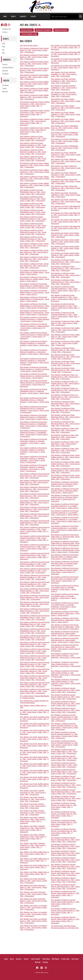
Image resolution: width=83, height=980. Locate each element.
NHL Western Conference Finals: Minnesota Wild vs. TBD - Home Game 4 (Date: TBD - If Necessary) (66, 424)
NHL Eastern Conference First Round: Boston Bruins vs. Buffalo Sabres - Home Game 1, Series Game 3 (35, 272)
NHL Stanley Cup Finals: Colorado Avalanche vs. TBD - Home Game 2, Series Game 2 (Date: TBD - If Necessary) (33, 829)
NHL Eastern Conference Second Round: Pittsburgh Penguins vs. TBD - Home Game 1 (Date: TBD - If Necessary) (35, 644)
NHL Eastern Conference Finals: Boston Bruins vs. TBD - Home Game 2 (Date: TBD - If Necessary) (34, 57)
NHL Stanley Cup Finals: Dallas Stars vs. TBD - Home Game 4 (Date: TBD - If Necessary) (35, 874)
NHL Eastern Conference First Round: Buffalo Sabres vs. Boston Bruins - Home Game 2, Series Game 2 (35, 299)
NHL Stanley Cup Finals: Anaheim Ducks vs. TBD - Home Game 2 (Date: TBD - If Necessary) (35, 719)
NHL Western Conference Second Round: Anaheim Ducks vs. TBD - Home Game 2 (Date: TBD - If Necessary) (65, 697)
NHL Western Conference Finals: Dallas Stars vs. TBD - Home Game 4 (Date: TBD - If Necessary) (65, 343)
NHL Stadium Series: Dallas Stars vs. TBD (33, 706)
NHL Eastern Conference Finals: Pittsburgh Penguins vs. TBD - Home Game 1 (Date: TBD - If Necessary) (33, 219)
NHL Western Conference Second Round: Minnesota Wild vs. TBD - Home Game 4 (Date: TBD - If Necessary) (65, 860)
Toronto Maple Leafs (29, 34)
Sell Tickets (75, 959)
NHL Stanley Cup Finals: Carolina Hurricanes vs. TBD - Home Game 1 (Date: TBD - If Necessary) (33, 792)
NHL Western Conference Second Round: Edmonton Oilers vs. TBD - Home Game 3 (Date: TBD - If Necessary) (66, 792)
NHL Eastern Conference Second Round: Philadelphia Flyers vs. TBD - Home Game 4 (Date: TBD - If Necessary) (35, 638)
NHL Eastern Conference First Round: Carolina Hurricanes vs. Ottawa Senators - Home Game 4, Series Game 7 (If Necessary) (35, 336)
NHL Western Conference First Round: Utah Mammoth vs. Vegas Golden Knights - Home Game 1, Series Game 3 (66, 633)
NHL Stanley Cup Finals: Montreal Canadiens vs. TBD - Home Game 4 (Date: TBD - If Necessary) (64, 94)
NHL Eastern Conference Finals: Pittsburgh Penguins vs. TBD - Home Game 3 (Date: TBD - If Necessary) (33, 232)
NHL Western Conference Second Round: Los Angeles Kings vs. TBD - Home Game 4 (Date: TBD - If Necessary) (64, 832)
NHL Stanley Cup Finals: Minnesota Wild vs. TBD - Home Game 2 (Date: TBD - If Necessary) (66, 54)
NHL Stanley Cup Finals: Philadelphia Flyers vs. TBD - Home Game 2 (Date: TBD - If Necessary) (65, 134)
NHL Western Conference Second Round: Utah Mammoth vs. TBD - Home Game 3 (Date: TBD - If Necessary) (65, 880)
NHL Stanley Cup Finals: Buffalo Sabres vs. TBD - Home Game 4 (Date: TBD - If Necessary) (34, 786)
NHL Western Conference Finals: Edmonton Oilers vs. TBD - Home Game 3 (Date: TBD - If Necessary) (65, 363)
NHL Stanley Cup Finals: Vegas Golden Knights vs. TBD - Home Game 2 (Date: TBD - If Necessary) (65, 242)
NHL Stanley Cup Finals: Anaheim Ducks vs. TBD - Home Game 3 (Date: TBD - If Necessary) (35, 725)
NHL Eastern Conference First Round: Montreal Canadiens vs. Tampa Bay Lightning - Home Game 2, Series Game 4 (34, 353)
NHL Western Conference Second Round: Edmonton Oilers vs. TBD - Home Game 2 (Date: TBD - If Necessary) (66, 785)
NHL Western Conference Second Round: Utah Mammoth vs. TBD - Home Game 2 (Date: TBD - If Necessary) (65, 873)
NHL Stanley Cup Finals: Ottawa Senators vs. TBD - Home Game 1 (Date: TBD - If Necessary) (66, 101)
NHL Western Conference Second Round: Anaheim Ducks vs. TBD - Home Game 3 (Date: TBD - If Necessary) (65, 703)
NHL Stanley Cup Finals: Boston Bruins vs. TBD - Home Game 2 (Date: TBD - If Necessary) (34, 746)
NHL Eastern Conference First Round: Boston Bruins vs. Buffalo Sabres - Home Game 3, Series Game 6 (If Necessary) (35, 286)
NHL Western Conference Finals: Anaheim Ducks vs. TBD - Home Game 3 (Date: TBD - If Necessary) (66, 275)
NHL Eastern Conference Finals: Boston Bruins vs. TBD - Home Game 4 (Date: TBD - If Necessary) (34, 70)
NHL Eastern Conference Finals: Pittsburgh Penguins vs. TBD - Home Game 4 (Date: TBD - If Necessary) (33, 239)
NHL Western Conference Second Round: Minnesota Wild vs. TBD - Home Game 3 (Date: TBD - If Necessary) (65, 853)
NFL (3, 50)
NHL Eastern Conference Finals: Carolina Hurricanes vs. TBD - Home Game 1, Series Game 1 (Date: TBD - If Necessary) (35, 105)
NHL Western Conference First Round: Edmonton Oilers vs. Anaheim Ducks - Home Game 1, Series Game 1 (65, 557)
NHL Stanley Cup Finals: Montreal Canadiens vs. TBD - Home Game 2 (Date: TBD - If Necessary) (64, 81)
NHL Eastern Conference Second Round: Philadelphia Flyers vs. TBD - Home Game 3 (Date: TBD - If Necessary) (35, 631)
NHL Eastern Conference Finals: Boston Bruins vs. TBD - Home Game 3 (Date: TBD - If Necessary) (34, 64)
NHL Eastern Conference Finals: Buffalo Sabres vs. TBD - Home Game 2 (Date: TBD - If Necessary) (34, 84)
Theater (33, 16)
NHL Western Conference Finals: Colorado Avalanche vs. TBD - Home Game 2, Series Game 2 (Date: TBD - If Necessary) (65, 298)
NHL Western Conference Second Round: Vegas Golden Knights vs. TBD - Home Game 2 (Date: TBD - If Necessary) (65, 903)
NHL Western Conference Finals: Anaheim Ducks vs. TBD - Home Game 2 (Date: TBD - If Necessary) (66, 268)
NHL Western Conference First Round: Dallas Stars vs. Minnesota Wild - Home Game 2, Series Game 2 (65, 537)
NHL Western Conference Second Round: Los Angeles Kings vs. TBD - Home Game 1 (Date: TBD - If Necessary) (64, 806)
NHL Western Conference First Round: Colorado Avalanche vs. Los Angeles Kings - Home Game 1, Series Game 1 (65, 506)
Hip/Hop (5, 71)
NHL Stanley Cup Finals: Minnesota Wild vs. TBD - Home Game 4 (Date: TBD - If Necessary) (66, 67)
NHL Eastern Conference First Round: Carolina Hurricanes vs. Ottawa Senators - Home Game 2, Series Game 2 (35, 319)
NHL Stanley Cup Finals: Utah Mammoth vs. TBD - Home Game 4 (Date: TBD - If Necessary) (66, 228)
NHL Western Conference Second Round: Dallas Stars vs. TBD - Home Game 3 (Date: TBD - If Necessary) (64, 765)
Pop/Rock (5, 74)
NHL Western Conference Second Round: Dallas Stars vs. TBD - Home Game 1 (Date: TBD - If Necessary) (64, 751)
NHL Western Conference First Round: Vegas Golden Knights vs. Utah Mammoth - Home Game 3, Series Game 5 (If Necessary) (66, 674)
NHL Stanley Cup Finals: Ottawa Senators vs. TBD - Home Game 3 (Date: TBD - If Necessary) (66, 114)
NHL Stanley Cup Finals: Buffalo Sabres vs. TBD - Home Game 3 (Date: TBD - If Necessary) (34, 779)
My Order (38, 962)
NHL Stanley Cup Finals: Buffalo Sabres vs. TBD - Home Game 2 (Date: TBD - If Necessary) (34, 772)
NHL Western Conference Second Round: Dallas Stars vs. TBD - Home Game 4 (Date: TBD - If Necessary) (64, 772)
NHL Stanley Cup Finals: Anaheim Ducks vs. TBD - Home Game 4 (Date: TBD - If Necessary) (35, 732)
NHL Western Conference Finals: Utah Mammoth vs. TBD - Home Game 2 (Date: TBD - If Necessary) (65, 437)
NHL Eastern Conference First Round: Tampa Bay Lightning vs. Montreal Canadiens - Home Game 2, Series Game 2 (34, 451)
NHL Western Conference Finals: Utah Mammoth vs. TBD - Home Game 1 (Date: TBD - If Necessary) (65, 430)
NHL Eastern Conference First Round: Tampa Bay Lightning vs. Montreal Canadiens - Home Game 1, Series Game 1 (34, 442)
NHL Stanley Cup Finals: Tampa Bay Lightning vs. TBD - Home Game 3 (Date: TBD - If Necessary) (66, 195)
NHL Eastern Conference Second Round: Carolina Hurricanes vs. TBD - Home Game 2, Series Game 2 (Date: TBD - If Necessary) (35, 539)
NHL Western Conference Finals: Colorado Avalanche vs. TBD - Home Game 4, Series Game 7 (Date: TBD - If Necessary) (65, 315)
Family (4, 88)
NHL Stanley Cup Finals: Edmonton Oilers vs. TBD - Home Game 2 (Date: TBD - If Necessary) (34, 887)
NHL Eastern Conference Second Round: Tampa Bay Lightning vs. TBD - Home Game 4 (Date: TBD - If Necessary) (35, 691)
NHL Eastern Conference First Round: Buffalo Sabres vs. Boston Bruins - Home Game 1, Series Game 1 (35, 292)
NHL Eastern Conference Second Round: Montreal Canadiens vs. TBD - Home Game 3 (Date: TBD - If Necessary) (35, 577)
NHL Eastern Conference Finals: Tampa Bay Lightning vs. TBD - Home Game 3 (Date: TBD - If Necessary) (34, 259)
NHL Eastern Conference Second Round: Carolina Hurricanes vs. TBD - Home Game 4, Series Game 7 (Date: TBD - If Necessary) (35, 556)
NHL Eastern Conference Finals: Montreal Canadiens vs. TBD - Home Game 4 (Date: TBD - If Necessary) (33, 158)
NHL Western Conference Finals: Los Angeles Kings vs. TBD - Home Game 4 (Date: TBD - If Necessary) (65, 397)
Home (5, 16)
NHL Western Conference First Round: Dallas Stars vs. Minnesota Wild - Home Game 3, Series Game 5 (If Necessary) (65, 543)
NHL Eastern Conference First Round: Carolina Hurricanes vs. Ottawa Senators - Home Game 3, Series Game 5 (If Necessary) (35, 327)
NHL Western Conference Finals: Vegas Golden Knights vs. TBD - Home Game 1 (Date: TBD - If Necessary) (66, 457)
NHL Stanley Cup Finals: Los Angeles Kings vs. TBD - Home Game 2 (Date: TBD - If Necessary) (33, 914)
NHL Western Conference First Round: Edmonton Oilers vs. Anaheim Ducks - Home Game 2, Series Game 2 (65, 563)
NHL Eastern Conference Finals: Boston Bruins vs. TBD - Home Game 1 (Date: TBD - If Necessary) (34, 50)
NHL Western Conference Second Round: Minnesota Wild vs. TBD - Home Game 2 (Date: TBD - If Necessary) (65, 846)
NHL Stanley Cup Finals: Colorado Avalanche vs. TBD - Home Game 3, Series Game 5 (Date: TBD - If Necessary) (33, 838)
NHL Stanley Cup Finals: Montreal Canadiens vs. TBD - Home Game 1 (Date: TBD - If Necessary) (64, 74)
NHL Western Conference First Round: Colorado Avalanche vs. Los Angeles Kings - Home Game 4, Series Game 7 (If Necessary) (66, 529)
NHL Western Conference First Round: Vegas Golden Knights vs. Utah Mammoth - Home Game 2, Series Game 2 (66, 665)
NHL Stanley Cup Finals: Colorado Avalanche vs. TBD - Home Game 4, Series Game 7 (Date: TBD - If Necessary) (33, 846)
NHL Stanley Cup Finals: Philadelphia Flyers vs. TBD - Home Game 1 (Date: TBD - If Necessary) (65, 128)
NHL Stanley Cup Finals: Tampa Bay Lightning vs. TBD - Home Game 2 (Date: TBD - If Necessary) (66, 188)
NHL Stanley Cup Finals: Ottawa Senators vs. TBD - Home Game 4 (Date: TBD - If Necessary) (66, 121)
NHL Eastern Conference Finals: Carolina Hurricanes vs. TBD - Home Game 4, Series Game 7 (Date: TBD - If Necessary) (35, 131)
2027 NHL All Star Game (29, 45)
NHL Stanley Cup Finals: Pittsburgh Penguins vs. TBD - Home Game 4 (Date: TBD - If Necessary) (66, 175)
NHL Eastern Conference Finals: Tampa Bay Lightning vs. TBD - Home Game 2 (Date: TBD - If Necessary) (34, 252)
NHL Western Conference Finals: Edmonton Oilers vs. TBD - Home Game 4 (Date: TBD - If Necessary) (65, 370)
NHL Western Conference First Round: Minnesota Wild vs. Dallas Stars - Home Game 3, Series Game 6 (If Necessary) (65, 627)
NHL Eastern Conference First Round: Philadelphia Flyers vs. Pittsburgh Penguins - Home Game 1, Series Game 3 (34, 392)
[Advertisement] (41, 943)
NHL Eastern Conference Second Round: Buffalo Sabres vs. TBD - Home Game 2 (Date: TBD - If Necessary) (35, 509)
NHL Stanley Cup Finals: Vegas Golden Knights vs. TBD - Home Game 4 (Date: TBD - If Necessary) (65, 255)
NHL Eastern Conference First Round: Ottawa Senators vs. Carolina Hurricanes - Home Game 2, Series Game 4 (35, 376)
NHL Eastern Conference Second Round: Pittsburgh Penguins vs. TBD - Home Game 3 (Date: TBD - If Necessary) (35, 658)
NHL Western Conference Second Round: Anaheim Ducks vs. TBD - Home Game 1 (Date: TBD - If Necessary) (65, 690)
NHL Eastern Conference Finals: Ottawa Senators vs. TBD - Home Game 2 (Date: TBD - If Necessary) (35, 172)
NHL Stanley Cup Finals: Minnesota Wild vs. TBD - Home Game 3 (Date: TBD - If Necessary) (66, 61)
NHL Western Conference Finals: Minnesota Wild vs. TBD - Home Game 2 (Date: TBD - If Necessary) (66, 410)
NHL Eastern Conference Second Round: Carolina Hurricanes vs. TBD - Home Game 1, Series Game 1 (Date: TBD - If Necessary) (35, 530)
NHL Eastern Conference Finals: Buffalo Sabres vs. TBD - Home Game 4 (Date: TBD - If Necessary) (34, 97)
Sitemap (45, 962)
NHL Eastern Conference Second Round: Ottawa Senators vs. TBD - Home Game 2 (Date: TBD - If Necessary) (35, 597)
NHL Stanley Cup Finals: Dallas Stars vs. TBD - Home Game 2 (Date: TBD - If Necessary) (35, 861)
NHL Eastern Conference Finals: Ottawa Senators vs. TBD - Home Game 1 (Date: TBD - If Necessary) (35, 165)
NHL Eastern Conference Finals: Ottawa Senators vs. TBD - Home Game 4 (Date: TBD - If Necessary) (35, 185)
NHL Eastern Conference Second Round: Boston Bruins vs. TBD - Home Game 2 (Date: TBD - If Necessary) (35, 482)
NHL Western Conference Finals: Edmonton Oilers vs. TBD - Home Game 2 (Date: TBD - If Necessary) (65, 357)
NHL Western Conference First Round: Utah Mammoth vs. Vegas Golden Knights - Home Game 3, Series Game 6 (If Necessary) (66, 648)
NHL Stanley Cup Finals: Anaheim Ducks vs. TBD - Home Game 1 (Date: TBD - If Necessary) (35, 712)
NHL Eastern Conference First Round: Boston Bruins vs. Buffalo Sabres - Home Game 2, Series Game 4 (35, 279)
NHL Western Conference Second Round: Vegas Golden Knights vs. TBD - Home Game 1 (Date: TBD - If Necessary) (65, 894)
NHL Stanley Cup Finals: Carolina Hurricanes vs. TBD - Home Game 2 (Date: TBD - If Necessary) (33, 799)
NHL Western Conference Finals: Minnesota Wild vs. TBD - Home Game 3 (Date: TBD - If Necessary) (66, 417)
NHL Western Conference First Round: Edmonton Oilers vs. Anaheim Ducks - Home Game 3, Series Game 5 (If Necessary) (65, 571)
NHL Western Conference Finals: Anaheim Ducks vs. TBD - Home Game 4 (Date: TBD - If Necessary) (66, 282)
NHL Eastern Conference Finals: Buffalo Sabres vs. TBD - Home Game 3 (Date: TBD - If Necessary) (34, 90)
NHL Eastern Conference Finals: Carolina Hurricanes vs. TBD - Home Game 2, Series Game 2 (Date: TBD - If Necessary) (35, 113)
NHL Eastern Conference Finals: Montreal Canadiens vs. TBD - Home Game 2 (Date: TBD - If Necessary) (33, 145)
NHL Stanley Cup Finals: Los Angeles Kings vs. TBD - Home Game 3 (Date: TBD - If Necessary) (33, 921)
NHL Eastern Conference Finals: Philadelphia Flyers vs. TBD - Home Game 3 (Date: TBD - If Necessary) (33, 205)
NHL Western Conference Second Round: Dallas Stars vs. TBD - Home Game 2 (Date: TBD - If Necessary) (64, 758)
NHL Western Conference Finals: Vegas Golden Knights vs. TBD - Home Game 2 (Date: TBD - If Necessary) (66, 464)
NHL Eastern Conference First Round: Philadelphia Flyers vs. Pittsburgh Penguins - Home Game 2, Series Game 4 (34, 401)
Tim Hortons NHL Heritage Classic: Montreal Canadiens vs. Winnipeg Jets (65, 927)
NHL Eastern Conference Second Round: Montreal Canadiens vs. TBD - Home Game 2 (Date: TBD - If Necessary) (35, 571)
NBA (4, 47)
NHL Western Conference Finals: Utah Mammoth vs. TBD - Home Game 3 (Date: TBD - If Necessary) (65, 444)
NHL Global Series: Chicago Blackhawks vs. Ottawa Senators (34, 697)
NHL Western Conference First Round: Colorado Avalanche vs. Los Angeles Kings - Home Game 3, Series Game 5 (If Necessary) (66, 520)
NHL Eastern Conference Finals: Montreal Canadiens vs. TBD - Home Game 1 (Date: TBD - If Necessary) (33, 138)
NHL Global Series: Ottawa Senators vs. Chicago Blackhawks (34, 702)
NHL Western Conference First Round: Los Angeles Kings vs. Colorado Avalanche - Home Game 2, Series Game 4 (65, 597)
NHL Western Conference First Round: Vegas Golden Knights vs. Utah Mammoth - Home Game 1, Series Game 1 (66, 656)
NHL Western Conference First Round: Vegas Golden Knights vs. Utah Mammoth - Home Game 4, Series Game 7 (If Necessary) (66, 682)
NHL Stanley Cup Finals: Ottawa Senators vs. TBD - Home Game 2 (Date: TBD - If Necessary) (66, 108)
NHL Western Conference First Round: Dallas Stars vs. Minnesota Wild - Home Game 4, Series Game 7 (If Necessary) (65, 550)
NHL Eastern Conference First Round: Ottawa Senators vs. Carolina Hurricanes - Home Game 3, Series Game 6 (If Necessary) (35, 384)
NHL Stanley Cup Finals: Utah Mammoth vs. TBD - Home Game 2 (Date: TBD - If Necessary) (66, 215)
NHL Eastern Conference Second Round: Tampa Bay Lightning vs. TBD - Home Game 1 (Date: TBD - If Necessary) (35, 671)
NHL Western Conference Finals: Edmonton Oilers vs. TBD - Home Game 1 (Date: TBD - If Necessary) (65, 350)
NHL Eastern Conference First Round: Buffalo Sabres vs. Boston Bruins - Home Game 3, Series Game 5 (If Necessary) (35, 306)
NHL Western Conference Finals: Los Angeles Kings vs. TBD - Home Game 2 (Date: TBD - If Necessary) (65, 383)
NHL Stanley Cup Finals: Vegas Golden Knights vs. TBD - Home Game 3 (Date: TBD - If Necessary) (65, 248)
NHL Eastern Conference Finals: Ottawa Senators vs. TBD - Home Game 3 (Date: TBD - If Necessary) (35, 179)
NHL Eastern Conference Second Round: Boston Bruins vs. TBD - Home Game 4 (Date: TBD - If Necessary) (35, 496)
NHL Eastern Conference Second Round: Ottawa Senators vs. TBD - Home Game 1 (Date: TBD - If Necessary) (35, 591)
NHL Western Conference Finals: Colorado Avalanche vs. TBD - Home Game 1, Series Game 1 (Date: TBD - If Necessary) (65, 290)
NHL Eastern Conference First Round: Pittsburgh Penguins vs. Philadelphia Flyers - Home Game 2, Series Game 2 (34, 417)
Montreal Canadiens (43, 30)
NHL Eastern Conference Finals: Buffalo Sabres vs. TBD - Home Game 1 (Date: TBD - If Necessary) (34, 77)
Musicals (5, 91)
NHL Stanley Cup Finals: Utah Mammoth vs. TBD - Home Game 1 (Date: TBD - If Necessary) (66, 208)
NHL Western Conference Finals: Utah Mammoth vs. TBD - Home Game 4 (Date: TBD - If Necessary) (65, 450)
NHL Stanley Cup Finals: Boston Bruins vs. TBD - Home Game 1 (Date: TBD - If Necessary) (34, 739)
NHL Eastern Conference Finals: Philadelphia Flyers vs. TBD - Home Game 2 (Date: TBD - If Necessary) (33, 199)
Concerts (23, 16)
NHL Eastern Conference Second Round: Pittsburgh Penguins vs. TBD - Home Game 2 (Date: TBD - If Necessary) (35, 651)
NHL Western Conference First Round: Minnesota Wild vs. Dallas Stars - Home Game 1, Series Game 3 (65, 613)
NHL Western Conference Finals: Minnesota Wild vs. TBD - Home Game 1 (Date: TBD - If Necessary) (66, 404)
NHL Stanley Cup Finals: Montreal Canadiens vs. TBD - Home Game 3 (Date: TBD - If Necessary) (64, 88)
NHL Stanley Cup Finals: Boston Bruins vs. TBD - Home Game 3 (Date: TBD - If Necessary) (34, 752)
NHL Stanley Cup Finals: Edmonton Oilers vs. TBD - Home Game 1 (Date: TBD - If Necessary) (34, 881)
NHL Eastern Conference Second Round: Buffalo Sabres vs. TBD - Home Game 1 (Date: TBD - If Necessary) (35, 502)
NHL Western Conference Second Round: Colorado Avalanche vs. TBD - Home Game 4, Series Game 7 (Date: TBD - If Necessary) (65, 744)
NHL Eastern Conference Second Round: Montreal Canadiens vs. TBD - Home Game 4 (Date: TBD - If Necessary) (35, 584)
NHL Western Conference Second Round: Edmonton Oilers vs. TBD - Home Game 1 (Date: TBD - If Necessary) (66, 778)
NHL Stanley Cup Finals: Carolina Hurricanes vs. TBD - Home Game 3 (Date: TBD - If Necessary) (33, 806)
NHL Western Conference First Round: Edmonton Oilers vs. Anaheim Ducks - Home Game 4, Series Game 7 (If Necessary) (65, 580)
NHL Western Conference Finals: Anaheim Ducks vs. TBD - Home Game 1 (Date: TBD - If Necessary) (66, 262)
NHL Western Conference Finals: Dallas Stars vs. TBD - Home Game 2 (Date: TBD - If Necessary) (65, 330)
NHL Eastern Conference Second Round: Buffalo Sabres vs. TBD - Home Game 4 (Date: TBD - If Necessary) (35, 523)
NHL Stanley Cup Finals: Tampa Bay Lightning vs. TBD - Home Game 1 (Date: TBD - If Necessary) (66, 181)
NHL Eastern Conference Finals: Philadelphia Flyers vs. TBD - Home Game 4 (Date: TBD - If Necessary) (33, 212)
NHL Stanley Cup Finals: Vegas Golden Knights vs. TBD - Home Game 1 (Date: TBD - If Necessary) (65, 235)
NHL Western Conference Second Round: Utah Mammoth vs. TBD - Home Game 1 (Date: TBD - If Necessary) (65, 866)
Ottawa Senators (61, 30)
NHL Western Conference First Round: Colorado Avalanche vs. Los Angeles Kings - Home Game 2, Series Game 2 (65, 513)
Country (5, 64)
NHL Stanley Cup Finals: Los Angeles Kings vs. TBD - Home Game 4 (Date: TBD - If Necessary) (33, 928)
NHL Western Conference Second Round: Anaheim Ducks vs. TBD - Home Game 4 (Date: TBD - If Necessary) (65, 710)
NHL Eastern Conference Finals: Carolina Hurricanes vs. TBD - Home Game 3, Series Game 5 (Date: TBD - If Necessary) (35, 122)
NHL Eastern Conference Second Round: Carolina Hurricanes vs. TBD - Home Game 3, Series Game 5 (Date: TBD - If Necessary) (35, 548)
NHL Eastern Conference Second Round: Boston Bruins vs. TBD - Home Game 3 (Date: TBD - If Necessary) (35, 489)
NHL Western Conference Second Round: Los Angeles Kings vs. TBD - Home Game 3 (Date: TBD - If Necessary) (64, 823)
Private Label (65, 959)
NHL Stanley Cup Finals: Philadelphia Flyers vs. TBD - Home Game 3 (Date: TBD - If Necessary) (65, 141)
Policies (5, 32)
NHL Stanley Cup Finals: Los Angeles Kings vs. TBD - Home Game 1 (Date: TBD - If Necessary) (33, 907)
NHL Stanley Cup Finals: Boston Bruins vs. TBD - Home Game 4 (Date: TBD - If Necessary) (34, 759)
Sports (13, 16)
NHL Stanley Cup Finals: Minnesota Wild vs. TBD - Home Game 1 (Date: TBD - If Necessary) (66, 47)
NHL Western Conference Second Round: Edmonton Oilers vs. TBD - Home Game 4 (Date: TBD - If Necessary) (66, 798)
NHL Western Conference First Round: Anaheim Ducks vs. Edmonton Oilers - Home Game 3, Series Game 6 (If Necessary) (65, 498)
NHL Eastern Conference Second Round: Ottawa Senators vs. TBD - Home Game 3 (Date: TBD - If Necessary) (35, 604)
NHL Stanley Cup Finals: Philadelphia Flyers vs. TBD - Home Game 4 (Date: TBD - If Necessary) (65, 148)
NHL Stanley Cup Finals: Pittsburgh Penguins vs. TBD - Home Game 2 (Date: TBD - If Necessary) (66, 161)
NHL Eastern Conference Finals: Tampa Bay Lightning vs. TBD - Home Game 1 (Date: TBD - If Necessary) (34, 246)
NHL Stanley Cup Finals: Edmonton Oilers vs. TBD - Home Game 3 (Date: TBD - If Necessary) (34, 894)
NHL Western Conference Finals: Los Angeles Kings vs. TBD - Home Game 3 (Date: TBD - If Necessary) (65, 390)
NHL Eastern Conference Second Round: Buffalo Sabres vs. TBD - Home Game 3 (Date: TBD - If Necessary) (35, 516)
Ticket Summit (35, 959)
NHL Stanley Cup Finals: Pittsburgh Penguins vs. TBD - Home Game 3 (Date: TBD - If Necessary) (66, 168)
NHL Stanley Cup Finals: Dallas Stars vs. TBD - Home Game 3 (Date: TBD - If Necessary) (35, 867)
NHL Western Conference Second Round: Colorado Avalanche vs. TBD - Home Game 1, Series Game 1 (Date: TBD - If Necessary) (65, 718)
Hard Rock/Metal (8, 67)
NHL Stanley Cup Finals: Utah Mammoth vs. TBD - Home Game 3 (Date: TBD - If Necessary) (66, 222)
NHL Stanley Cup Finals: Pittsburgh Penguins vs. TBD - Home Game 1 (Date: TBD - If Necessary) (66, 155)
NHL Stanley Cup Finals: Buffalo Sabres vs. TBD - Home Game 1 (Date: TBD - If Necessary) (34, 766)
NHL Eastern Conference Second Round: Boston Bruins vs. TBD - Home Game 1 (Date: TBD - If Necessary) (35, 476)
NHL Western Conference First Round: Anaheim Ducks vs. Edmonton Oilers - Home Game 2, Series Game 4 (65, 491)
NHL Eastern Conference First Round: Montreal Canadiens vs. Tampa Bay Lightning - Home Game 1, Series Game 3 (34, 344)
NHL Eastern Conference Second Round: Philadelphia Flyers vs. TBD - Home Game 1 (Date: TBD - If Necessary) (35, 617)
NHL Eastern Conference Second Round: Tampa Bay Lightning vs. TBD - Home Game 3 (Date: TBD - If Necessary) (35, 684)
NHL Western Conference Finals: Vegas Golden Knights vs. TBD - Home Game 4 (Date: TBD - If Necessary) (66, 477)
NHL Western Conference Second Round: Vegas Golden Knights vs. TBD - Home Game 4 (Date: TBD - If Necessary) (65, 920)
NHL (4, 53)
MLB (4, 43)
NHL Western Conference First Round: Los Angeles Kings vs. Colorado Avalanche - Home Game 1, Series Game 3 (65, 588)
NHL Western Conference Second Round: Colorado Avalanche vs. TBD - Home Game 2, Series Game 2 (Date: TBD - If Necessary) (65, 726)
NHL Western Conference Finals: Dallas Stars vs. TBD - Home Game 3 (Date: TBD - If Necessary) (65, 337)
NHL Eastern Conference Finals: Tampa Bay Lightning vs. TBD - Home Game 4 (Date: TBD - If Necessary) (34, 266)
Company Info (7, 29)
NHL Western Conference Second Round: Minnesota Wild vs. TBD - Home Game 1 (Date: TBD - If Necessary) (65, 840)
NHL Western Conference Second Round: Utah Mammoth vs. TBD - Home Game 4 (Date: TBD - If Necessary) (65, 886)
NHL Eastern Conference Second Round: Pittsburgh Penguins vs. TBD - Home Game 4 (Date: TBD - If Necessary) (35, 664)
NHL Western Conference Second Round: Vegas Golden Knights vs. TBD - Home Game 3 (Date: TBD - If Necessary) (65, 911)
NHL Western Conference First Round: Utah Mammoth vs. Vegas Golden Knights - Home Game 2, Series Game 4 (66, 640)
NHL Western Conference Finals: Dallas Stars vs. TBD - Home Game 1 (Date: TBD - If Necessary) (65, 323)
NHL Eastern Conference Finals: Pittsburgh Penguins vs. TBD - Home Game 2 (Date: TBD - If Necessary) (33, 225)
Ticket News (46, 959)
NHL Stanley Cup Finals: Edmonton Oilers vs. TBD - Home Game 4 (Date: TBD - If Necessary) (34, 901)
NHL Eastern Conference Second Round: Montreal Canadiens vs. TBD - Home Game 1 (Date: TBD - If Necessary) (35, 564)
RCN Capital (55, 959)
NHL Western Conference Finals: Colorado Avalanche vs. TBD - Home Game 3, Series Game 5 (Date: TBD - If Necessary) (65, 307)
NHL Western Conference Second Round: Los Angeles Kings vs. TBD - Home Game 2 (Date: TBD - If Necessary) (64, 815)
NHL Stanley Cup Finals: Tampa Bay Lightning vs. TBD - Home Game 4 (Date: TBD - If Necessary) (66, 201)
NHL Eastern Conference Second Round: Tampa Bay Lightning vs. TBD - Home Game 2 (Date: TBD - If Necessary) (35, 678)
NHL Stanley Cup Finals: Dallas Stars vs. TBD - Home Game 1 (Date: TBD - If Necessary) (35, 854)
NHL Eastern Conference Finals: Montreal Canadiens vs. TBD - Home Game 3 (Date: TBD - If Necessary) (33, 152)
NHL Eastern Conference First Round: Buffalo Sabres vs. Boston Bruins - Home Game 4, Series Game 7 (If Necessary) (35, 313)
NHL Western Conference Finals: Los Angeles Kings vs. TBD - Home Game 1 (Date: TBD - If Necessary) (65, 377)
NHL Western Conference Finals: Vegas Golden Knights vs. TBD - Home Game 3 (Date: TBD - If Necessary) (66, 470)
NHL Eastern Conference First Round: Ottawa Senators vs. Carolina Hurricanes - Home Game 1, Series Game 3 (35, 369)
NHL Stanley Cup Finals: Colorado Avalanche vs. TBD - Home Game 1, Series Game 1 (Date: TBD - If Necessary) (33, 820)
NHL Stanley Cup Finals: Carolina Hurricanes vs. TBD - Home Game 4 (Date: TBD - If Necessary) (33, 813)
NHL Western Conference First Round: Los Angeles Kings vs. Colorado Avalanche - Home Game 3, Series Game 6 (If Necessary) (65, 606)
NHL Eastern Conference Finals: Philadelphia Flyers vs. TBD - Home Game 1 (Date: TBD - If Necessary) (33, 192)
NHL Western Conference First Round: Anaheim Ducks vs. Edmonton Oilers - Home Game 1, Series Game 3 (65, 484)
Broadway (5, 85)
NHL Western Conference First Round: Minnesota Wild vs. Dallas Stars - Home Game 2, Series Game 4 (65, 620)
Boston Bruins (27, 30)
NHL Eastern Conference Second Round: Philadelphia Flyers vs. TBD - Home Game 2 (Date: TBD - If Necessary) (35, 624)
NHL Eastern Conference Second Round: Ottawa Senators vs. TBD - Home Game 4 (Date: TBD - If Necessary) (35, 611)
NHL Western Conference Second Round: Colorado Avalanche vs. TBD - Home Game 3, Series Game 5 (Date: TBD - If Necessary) (65, 735)
